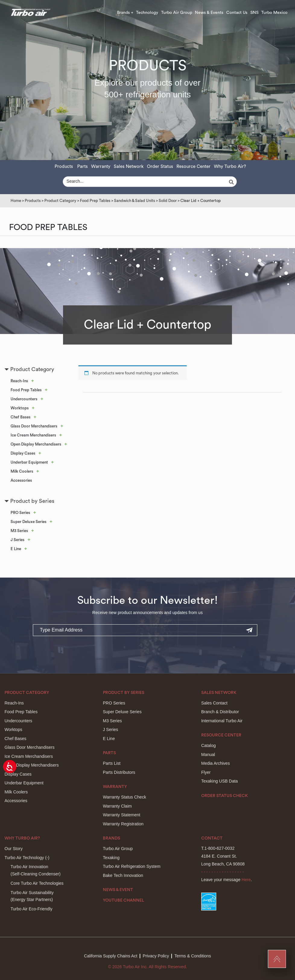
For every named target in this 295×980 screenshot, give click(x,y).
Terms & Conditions (193, 956)
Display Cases (23, 453)
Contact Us (237, 13)
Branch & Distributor (220, 712)
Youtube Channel (124, 900)
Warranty (101, 167)
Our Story (14, 849)
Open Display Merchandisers (36, 444)
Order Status (160, 167)
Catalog (208, 745)
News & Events (209, 13)
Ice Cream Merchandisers (33, 435)
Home (16, 201)
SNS (254, 13)
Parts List (112, 763)
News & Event (118, 890)
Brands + (125, 13)
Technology (147, 13)
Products (64, 167)
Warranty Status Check (124, 797)
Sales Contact (214, 703)
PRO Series (20, 513)
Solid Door (168, 201)
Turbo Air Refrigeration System (132, 866)
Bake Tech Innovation (123, 875)
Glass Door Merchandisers (34, 426)
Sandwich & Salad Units (135, 201)
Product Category (60, 201)
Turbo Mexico (274, 13)
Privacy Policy (156, 956)
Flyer (206, 772)
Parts (82, 167)
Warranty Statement (122, 815)
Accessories (21, 480)
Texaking (111, 858)
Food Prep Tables (95, 201)
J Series (17, 540)
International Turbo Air (222, 721)
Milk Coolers (22, 471)
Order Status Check (225, 796)
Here (246, 880)
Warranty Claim (117, 806)
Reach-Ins (19, 381)
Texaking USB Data (219, 781)
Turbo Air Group (177, 13)
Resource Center (193, 167)
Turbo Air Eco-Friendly (32, 909)
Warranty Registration (123, 824)
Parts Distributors (119, 772)
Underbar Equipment (29, 462)
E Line (16, 549)
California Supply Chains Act (111, 956)
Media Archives (216, 763)
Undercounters (24, 399)
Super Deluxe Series (29, 522)
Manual (208, 755)
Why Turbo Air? (230, 167)
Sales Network (129, 167)
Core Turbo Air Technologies (37, 883)
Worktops (20, 408)
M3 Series (19, 531)
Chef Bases (21, 417)
